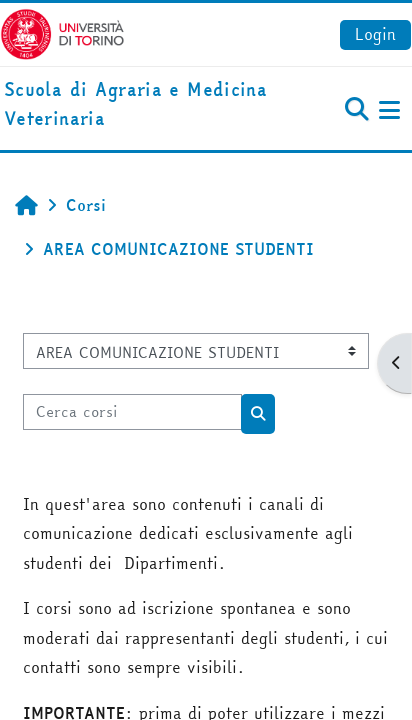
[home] (137, 105)
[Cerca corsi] (132, 412)
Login (375, 34)
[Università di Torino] (62, 32)
